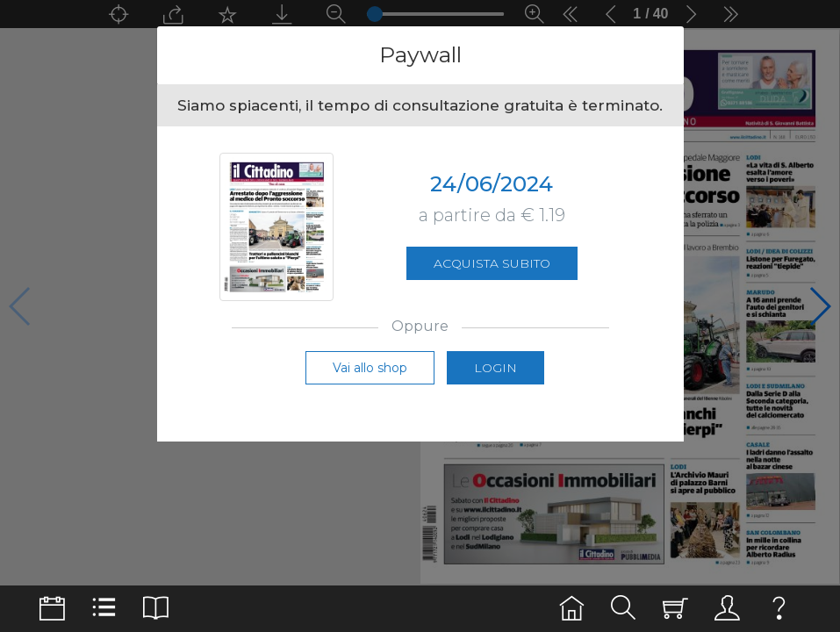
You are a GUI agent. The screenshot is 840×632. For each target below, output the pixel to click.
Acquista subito (492, 263)
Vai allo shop (370, 368)
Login (495, 368)
